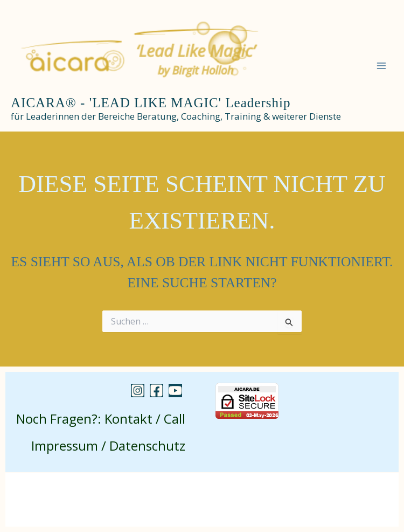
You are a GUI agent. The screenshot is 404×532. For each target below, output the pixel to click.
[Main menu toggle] (381, 66)
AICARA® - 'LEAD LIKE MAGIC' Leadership (151, 103)
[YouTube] (175, 391)
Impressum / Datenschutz (108, 445)
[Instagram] (138, 391)
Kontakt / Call (145, 419)
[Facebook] (156, 391)
